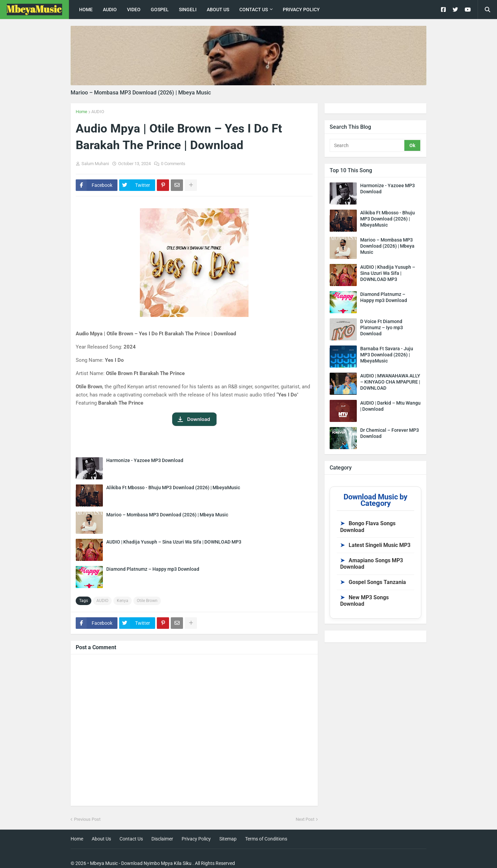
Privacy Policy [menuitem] (301, 10)
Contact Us (131, 839)
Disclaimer (162, 839)
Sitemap (228, 839)
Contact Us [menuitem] (254, 10)
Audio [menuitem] (110, 10)
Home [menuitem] (86, 10)
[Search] (367, 145)
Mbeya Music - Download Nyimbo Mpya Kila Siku (141, 863)
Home (81, 112)
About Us (101, 839)
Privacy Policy (196, 839)
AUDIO (98, 112)
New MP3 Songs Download (364, 601)
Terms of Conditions (266, 839)
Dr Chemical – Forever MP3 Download (390, 433)
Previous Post (87, 819)
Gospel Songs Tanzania (373, 582)
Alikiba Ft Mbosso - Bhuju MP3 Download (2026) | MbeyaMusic (173, 488)
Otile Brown (147, 601)
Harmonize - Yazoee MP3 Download (145, 460)
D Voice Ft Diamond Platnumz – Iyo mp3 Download (382, 327)
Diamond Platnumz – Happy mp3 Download (153, 569)
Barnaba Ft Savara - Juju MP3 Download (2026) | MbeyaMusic (387, 355)
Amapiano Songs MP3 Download (372, 564)
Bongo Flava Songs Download (368, 527)
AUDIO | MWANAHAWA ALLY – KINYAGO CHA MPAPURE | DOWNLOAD (390, 382)
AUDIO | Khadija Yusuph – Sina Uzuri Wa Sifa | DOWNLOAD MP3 (174, 542)
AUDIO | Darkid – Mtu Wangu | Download (390, 406)
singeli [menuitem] (188, 10)
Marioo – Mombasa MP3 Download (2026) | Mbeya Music (141, 93)
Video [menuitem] (134, 10)
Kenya (123, 601)
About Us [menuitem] (218, 10)
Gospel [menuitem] (160, 10)
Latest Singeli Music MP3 (375, 545)
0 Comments (173, 164)
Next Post (305, 819)
